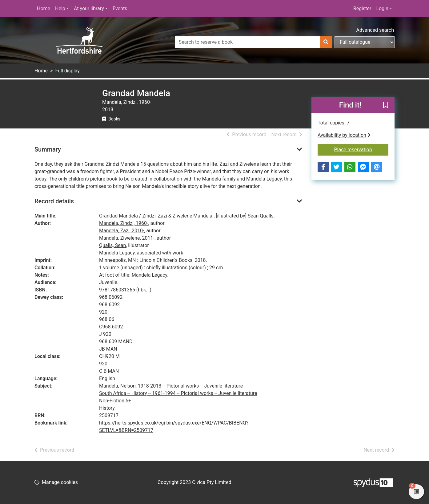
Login (382, 8)
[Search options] (365, 42)
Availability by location (344, 135)
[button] (386, 105)
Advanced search (375, 30)
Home (44, 8)
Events (120, 8)
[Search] (326, 42)
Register (362, 8)
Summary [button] (48, 149)
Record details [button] (54, 201)
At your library (89, 8)
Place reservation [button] (361, 149)
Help (60, 8)
